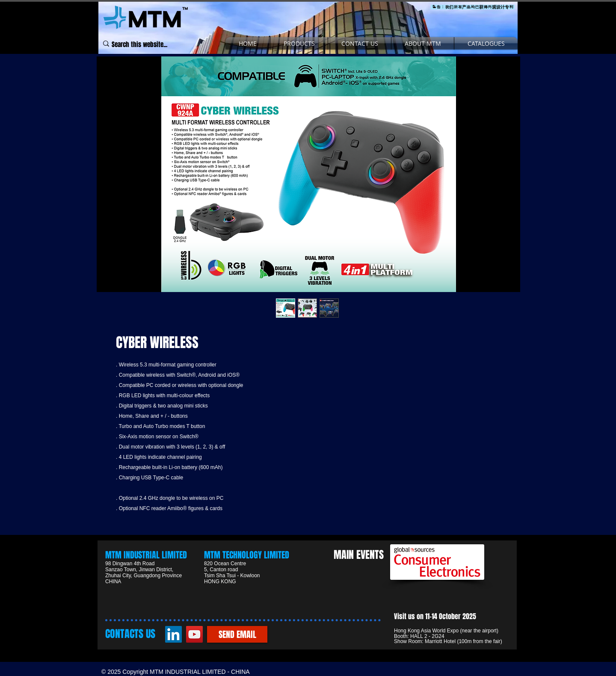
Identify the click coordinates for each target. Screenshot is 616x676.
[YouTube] (194, 634)
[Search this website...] (140, 45)
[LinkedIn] (173, 634)
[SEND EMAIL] (237, 634)
